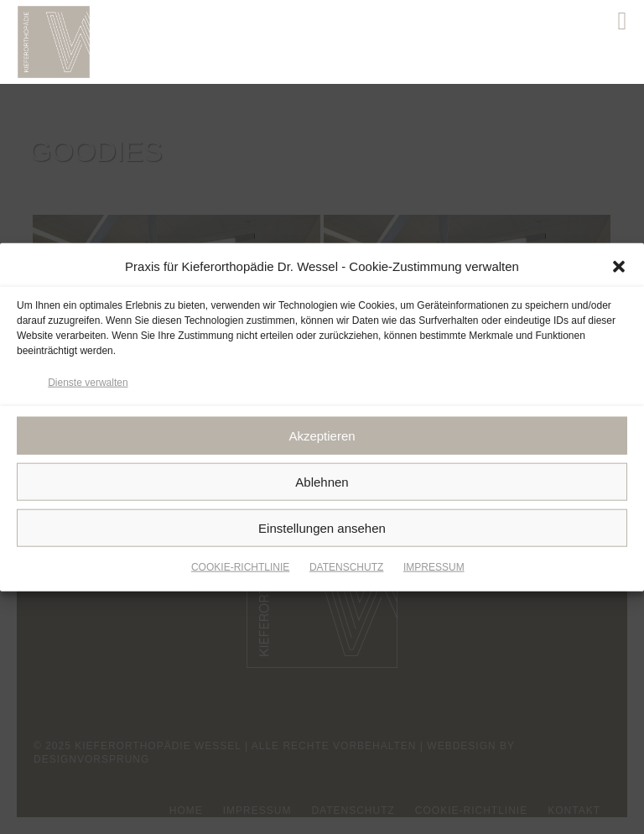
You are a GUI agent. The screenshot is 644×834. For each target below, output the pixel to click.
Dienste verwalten (88, 384)
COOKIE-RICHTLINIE (240, 570)
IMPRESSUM (434, 570)
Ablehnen (322, 484)
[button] (619, 269)
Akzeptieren (322, 438)
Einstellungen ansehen (322, 530)
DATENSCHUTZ (346, 570)
